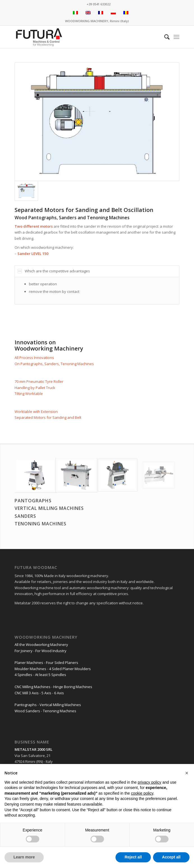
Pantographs (26, 705)
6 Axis (59, 693)
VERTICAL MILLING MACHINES (49, 508)
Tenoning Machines (60, 711)
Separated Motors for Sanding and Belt (48, 417)
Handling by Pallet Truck (35, 388)
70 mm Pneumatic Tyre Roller (39, 381)
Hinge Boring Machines (73, 687)
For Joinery (24, 651)
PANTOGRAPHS (33, 501)
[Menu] (176, 37)
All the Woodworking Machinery (41, 645)
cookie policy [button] (142, 793)
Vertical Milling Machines (60, 705)
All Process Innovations (34, 358)
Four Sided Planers (62, 663)
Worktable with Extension (36, 412)
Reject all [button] (133, 857)
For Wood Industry (51, 651)
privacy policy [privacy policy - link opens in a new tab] (149, 782)
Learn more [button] (24, 857)
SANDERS (25, 516)
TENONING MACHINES (41, 524)
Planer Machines (29, 663)
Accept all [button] (171, 857)
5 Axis (46, 693)
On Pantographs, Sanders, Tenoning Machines (54, 364)
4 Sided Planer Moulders (70, 669)
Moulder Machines (30, 669)
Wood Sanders (27, 711)
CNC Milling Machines (33, 687)
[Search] (164, 37)
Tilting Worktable (29, 394)
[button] (187, 773)
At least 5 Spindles (51, 675)
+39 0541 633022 (99, 4)
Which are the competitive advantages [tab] (54, 271)
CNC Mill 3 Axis (27, 693)
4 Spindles (23, 675)
